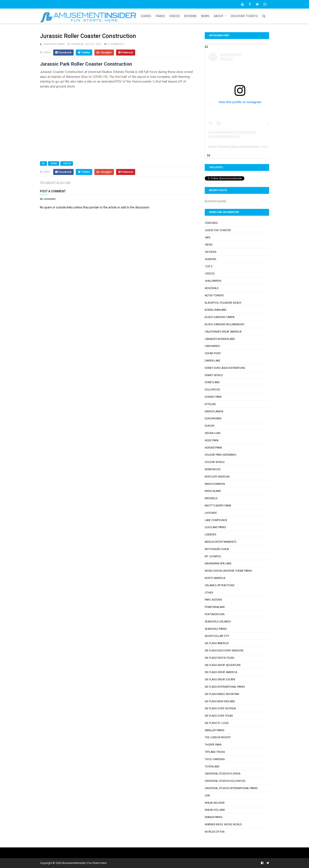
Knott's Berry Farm (218, 506)
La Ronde (211, 513)
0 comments (116, 44)
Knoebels (211, 498)
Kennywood (213, 469)
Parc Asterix (213, 600)
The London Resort (218, 737)
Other (209, 593)
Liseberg (211, 535)
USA (207, 796)
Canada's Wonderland (220, 339)
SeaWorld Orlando (218, 622)
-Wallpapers (213, 281)
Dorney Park (213, 397)
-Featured (211, 223)
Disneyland (212, 382)
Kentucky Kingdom (217, 477)
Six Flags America (217, 643)
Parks (160, 16)
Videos (175, 16)
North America (215, 578)
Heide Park (212, 440)
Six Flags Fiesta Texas (219, 658)
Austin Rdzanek (219, 147)
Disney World (214, 375)
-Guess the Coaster (218, 230)
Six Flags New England (220, 701)
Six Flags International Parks (225, 687)
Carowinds (212, 346)
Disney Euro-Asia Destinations (225, 368)
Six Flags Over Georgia (220, 708)
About (219, 16)
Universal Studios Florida (223, 774)
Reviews (190, 16)
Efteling (210, 404)
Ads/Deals (212, 288)
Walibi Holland (215, 810)
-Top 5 (209, 267)
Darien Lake (213, 361)
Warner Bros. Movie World (223, 824)
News (205, 16)
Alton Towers (214, 295)
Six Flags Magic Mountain (222, 694)
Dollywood (212, 390)
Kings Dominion (215, 484)
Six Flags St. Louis (217, 723)
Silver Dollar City (217, 636)
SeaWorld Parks (216, 629)
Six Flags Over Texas (219, 716)
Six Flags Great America (221, 672)
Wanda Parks (214, 817)
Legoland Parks (215, 527)
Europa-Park (213, 419)
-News (54, 164)
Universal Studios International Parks (231, 788)
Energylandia (214, 411)
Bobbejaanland (216, 310)
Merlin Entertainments (220, 542)
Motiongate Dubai (217, 549)
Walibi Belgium (215, 803)
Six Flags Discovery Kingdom (224, 651)
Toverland (212, 767)
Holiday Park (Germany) (220, 455)
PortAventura (215, 614)
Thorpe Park (213, 745)
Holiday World (215, 462)
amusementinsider (247, 147)
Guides (146, 16)
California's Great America (223, 332)
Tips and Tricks (215, 752)
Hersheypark (213, 448)
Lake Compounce (216, 520)
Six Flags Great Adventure (223, 665)
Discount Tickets (244, 16)
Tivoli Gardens (215, 759)
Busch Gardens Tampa (220, 317)
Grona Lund (213, 433)
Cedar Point (213, 353)
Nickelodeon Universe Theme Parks (228, 571)
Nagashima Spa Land (218, 564)
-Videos (67, 164)
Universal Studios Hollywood (225, 781)
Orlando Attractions (220, 585)
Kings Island (213, 491)
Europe (210, 426)
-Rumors (210, 259)
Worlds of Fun (215, 832)
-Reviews (211, 252)
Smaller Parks (214, 730)
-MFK (208, 238)
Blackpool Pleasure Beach (223, 303)
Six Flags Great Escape (220, 680)
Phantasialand (215, 607)
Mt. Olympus (213, 556)
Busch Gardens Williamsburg (225, 324)
